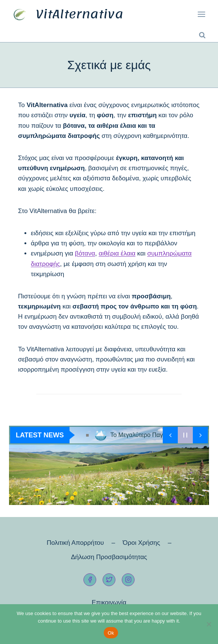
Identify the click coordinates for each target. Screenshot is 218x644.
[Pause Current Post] (185, 435)
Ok (111, 633)
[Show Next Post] (200, 435)
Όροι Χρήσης (142, 543)
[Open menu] (201, 14)
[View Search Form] (202, 35)
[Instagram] (128, 580)
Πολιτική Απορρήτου (75, 543)
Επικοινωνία (109, 602)
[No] (209, 624)
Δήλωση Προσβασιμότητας (109, 557)
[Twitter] (109, 580)
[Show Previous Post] (170, 435)
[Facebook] (90, 580)
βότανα (85, 253)
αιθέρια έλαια (117, 253)
